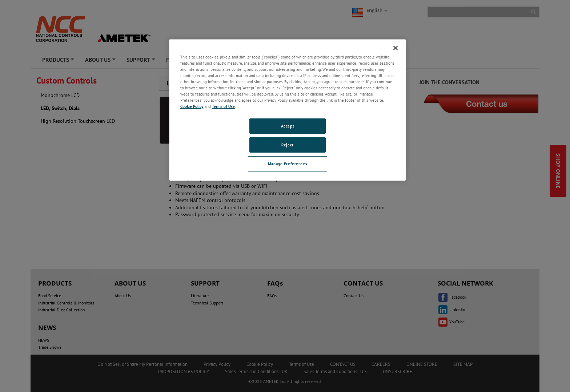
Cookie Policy (192, 106)
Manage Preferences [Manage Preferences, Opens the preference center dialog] (288, 164)
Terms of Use (223, 106)
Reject (287, 145)
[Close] (396, 48)
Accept (288, 126)
